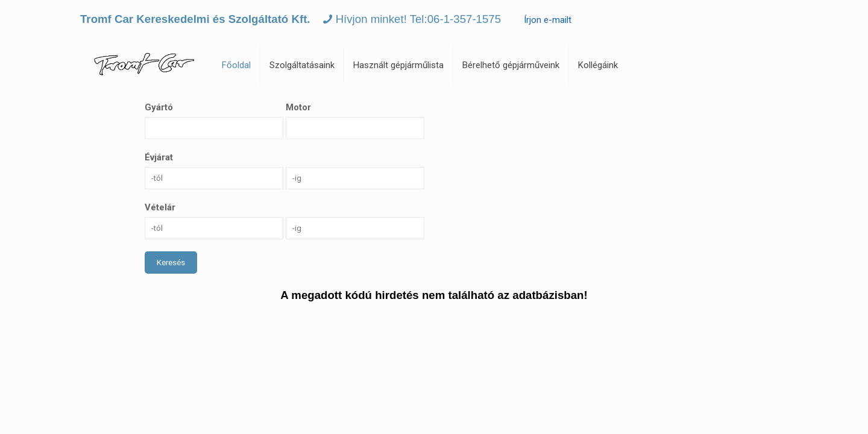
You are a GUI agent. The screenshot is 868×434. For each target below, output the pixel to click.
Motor (298, 107)
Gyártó (159, 107)
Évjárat (159, 157)
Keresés (171, 263)
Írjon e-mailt (548, 20)
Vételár (160, 207)
